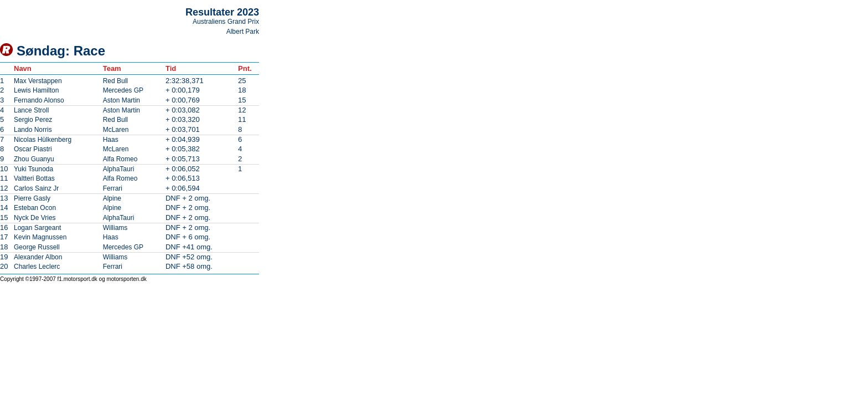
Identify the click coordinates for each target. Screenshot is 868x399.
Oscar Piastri (33, 149)
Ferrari (113, 188)
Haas (111, 140)
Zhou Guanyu (34, 159)
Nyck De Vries (35, 218)
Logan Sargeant (37, 228)
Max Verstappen (38, 81)
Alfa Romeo (120, 159)
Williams (115, 228)
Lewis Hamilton (36, 90)
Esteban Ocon (35, 208)
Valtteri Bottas (34, 178)
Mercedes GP (123, 90)
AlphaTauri (119, 169)
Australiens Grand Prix (226, 22)
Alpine (112, 198)
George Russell (37, 247)
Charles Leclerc (37, 267)
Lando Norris (33, 130)
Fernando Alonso (39, 100)
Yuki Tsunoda (33, 169)
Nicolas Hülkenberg (43, 140)
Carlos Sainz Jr (36, 188)
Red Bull (115, 81)
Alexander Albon (38, 257)
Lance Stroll (31, 110)
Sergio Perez (33, 120)
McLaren (116, 130)
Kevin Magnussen (40, 237)
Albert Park (243, 32)
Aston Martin (122, 100)
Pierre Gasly (32, 198)
